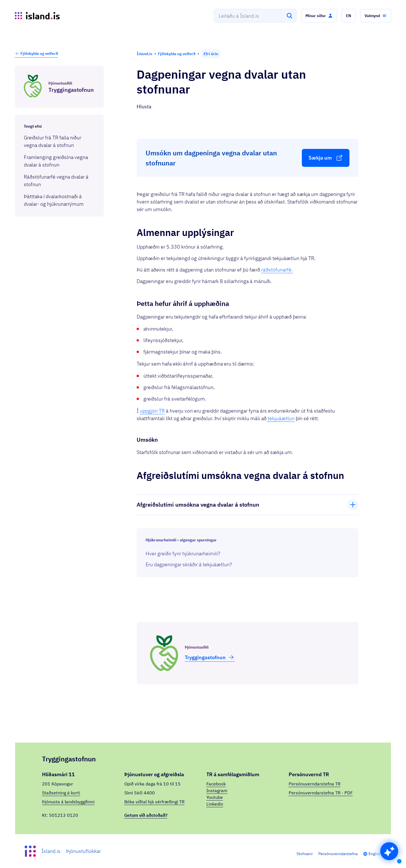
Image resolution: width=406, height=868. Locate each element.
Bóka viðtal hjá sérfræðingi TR (154, 802)
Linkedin (215, 804)
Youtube (215, 797)
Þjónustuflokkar (83, 851)
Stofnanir (305, 854)
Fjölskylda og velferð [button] (36, 53)
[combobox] (255, 16)
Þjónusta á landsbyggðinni (68, 802)
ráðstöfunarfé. (277, 270)
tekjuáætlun (281, 418)
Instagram (217, 790)
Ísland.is (51, 851)
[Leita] (290, 16)
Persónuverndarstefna (338, 854)
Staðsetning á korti (61, 793)
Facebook (216, 784)
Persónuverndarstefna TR (315, 784)
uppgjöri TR (152, 411)
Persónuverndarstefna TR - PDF (321, 793)
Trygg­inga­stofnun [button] (210, 657)
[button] (319, 16)
